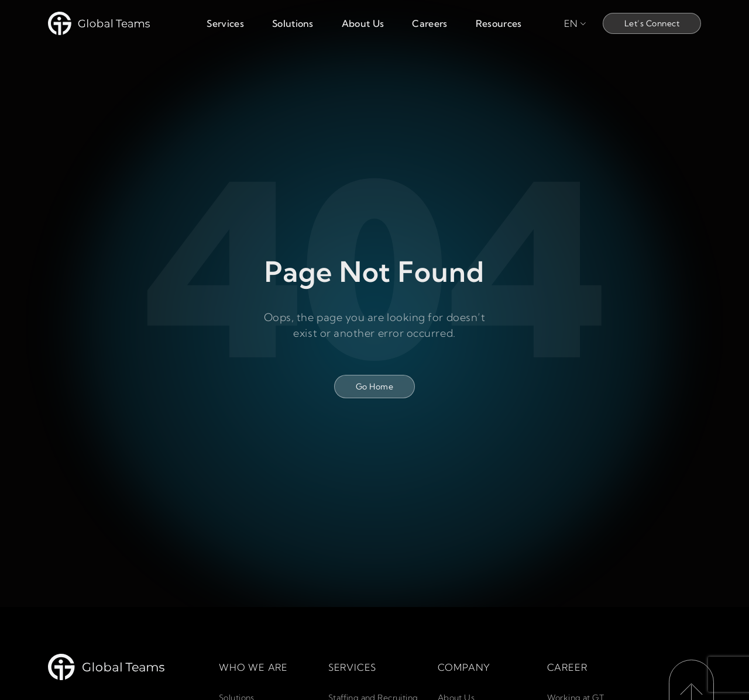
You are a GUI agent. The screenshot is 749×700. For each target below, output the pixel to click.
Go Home (374, 387)
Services (225, 23)
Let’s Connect (652, 23)
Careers (430, 23)
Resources (499, 23)
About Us (363, 23)
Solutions (293, 23)
